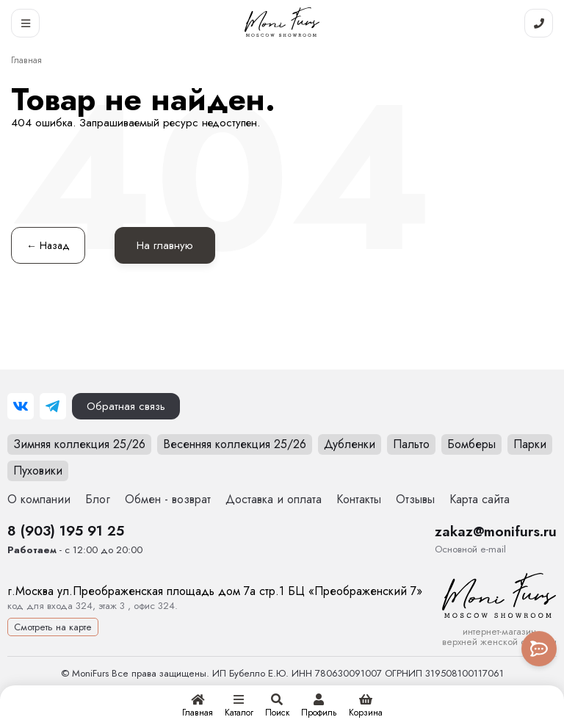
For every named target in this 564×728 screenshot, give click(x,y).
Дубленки (350, 444)
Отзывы (415, 499)
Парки (530, 444)
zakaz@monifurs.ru (496, 531)
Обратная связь (126, 406)
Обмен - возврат (168, 499)
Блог (98, 499)
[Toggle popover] (539, 649)
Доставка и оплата (274, 499)
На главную (165, 245)
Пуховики (38, 471)
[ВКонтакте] (21, 406)
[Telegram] (53, 406)
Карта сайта (480, 499)
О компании (39, 499)
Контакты (359, 499)
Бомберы (471, 444)
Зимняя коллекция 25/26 (79, 444)
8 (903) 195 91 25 (66, 530)
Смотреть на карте (53, 627)
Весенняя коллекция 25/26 (235, 444)
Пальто (411, 444)
